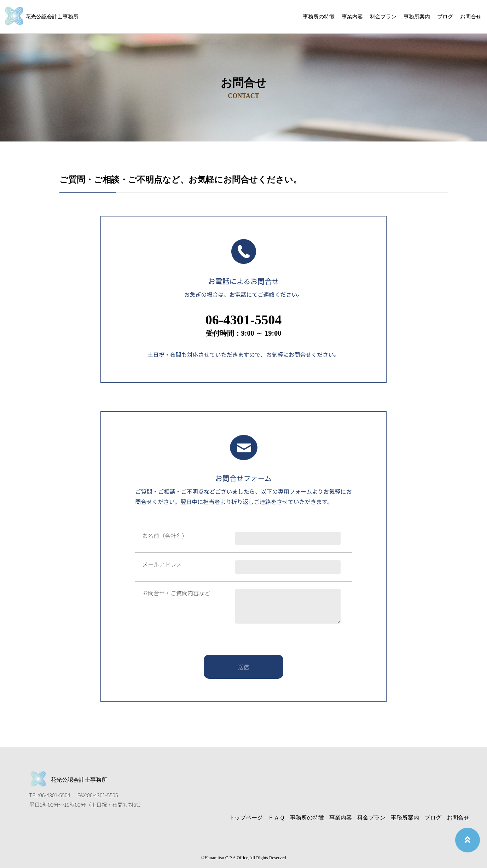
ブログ (445, 17)
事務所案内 (417, 17)
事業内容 (352, 17)
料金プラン (383, 17)
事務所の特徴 (319, 17)
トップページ (246, 818)
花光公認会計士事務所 (52, 17)
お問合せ (471, 17)
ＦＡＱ (276, 818)
